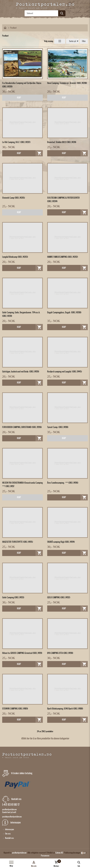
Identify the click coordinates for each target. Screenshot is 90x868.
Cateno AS (59, 853)
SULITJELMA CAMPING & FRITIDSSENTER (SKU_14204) (63, 199)
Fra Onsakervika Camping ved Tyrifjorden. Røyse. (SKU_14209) (22, 85)
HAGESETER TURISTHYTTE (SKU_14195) (18, 542)
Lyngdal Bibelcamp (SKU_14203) (15, 257)
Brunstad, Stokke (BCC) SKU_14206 (62, 142)
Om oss (8, 834)
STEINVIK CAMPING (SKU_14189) (15, 709)
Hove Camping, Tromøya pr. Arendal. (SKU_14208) (67, 83)
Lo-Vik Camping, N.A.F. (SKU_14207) (16, 142)
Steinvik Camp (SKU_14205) (14, 198)
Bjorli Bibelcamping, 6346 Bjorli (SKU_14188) (65, 709)
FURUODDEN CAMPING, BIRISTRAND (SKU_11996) (22, 427)
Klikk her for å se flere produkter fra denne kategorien (45, 738)
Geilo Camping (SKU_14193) (13, 597)
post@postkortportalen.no (12, 817)
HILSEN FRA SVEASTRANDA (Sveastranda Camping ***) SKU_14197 (22, 484)
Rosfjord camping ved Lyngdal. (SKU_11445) (65, 372)
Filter (84, 41)
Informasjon (9, 829)
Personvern (45, 856)
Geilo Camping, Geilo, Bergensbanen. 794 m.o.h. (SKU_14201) (21, 314)
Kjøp (19, 98)
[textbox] (45, 13)
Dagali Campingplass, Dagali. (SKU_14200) (64, 312)
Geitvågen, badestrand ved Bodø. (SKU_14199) (21, 372)
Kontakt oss (9, 838)
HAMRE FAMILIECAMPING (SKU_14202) (63, 257)
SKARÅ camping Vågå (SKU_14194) (61, 542)
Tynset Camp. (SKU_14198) (58, 427)
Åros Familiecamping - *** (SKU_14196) (63, 483)
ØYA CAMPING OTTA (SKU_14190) (60, 653)
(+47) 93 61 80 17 (11, 805)
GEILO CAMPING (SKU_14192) (59, 597)
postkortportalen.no (19, 853)
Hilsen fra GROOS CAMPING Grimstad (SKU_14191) (22, 653)
